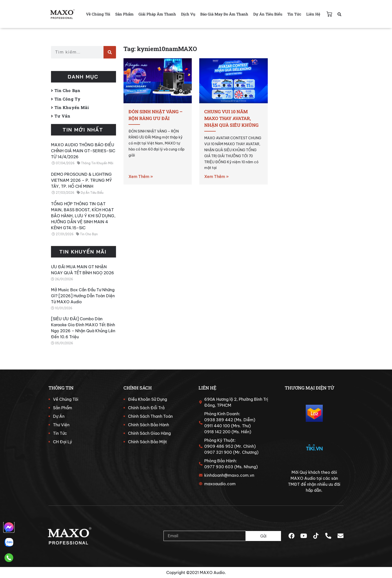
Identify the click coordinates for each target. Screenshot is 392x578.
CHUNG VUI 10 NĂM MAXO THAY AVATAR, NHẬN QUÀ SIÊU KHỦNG (231, 118)
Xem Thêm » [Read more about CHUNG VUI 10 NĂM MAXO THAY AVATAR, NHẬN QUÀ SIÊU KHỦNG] (216, 176)
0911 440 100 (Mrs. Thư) (227, 426)
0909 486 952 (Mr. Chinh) (230, 446)
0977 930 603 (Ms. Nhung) (231, 467)
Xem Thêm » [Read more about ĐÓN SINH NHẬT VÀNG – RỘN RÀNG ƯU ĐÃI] (141, 176)
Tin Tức (294, 14)
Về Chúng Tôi (98, 14)
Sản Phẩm (124, 14)
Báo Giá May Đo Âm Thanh (224, 14)
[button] (339, 14)
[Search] (110, 52)
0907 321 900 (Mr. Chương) (231, 452)
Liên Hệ (313, 14)
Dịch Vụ (188, 14)
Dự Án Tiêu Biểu (268, 14)
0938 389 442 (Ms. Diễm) (230, 420)
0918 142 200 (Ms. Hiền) (228, 432)
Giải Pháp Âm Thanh (157, 14)
